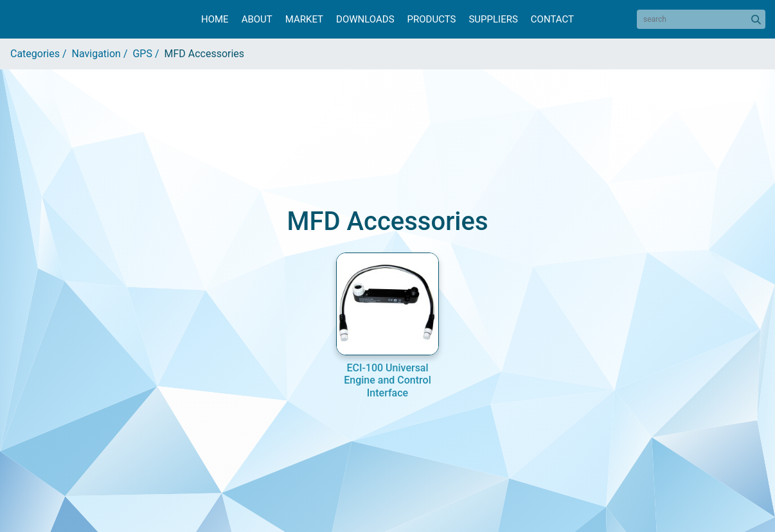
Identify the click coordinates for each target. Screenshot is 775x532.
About (257, 19)
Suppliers (493, 19)
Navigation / (102, 54)
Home (215, 19)
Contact (552, 19)
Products (432, 19)
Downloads (365, 19)
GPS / (148, 54)
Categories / (41, 54)
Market (304, 19)
